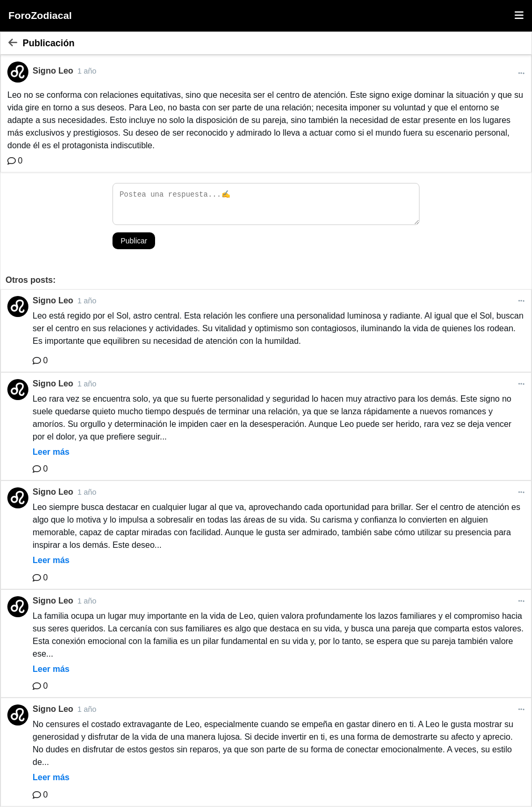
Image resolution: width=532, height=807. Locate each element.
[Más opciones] (521, 73)
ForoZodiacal (40, 16)
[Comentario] (15, 161)
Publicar (134, 241)
